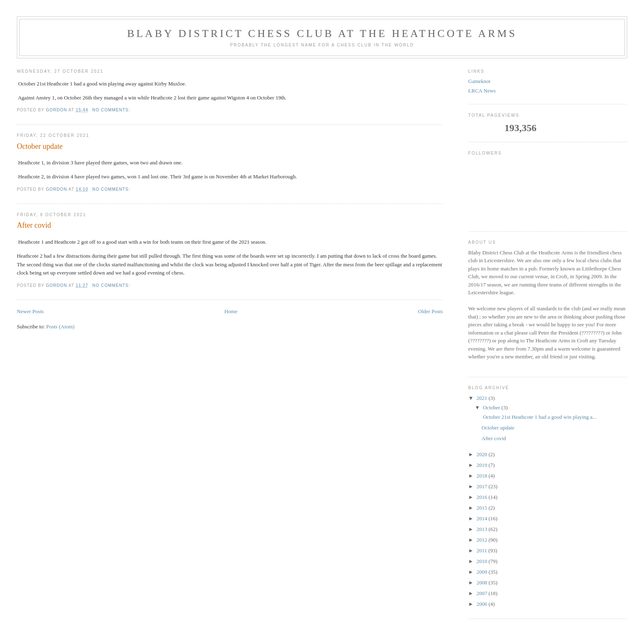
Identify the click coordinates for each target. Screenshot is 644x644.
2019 (482, 465)
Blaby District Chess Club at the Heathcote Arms (322, 33)
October (492, 407)
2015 (482, 508)
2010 (482, 561)
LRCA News (482, 91)
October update (40, 146)
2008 (482, 583)
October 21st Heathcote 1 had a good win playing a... (539, 417)
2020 (482, 454)
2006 (482, 604)
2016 (482, 497)
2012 (482, 540)
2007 (482, 593)
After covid (34, 225)
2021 (482, 398)
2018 (482, 476)
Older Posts (430, 311)
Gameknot (479, 81)
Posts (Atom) (60, 327)
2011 (482, 551)
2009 (482, 572)
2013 (482, 529)
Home (231, 311)
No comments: (112, 110)
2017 (482, 486)
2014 (482, 518)
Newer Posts (30, 311)
